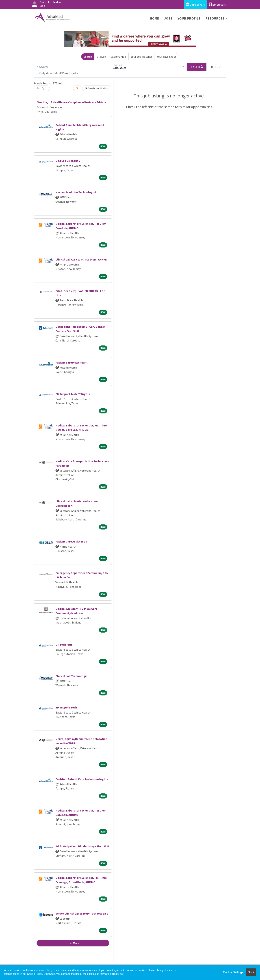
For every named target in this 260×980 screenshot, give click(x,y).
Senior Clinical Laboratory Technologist (82, 913)
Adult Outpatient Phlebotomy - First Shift (82, 846)
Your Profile (189, 18)
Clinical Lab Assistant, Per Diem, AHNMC (82, 259)
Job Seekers (195, 4)
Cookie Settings (233, 972)
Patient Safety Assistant (71, 362)
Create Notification (97, 88)
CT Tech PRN (64, 644)
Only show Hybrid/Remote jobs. (59, 73)
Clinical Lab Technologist (72, 676)
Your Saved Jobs (167, 57)
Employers (217, 4)
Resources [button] (215, 18)
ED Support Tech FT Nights (73, 394)
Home (154, 18)
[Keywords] (73, 67)
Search (88, 57)
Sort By (41, 88)
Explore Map (118, 57)
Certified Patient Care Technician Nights (82, 779)
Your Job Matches (142, 57)
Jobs (168, 18)
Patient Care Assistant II (71, 541)
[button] (216, 67)
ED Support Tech (66, 707)
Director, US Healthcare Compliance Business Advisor (71, 102)
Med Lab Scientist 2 (68, 161)
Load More (73, 943)
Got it (251, 972)
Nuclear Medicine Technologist (76, 192)
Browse (101, 57)
